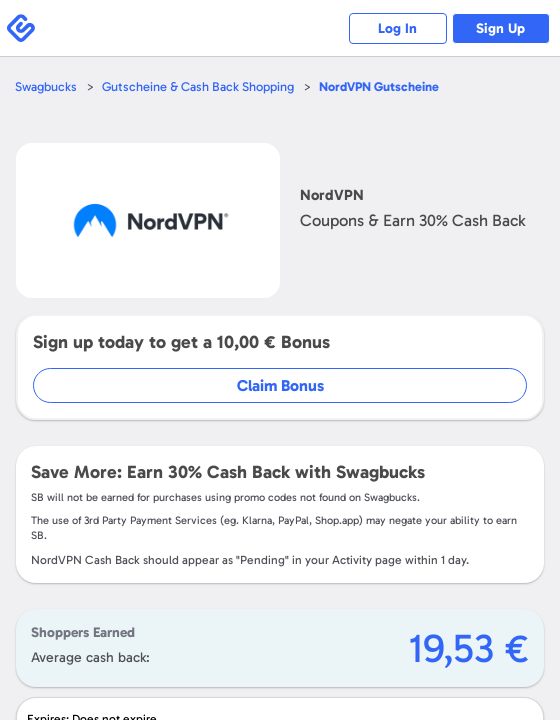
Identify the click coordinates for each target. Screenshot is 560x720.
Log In (395, 28)
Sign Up (500, 28)
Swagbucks (46, 86)
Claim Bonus (280, 385)
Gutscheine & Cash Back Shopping (198, 86)
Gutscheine (379, 86)
